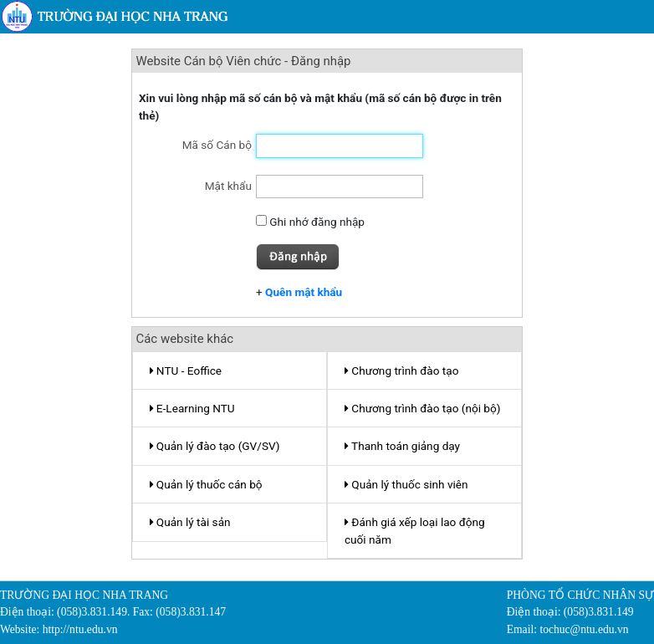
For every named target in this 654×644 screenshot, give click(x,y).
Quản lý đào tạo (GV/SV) (215, 446)
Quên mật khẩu (304, 292)
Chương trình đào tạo (401, 371)
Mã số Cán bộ (217, 145)
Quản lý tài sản (190, 522)
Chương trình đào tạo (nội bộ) (423, 408)
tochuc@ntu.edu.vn (584, 629)
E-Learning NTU (192, 408)
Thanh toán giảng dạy (402, 446)
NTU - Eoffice (186, 371)
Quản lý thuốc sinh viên (406, 484)
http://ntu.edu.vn (80, 629)
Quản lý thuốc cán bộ (206, 484)
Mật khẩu (228, 186)
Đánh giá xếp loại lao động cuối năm (415, 530)
